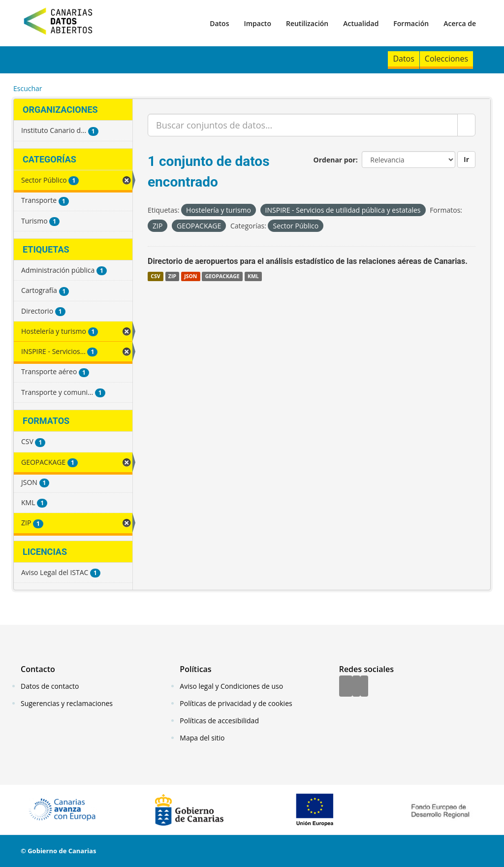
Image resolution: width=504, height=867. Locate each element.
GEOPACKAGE (222, 276)
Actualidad (361, 23)
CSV (155, 276)
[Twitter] (356, 687)
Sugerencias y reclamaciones (67, 703)
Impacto (257, 23)
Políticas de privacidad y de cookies (236, 703)
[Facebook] (346, 687)
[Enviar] (466, 125)
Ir (466, 159)
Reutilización (307, 23)
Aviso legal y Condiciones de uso (231, 686)
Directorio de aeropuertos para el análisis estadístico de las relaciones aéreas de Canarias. (308, 261)
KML (253, 276)
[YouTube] (364, 687)
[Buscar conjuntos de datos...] (303, 125)
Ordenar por (335, 160)
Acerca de (460, 23)
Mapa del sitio (202, 738)
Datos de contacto (50, 686)
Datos (219, 23)
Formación (411, 23)
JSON (190, 276)
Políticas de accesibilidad (219, 721)
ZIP (172, 276)
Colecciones (446, 59)
